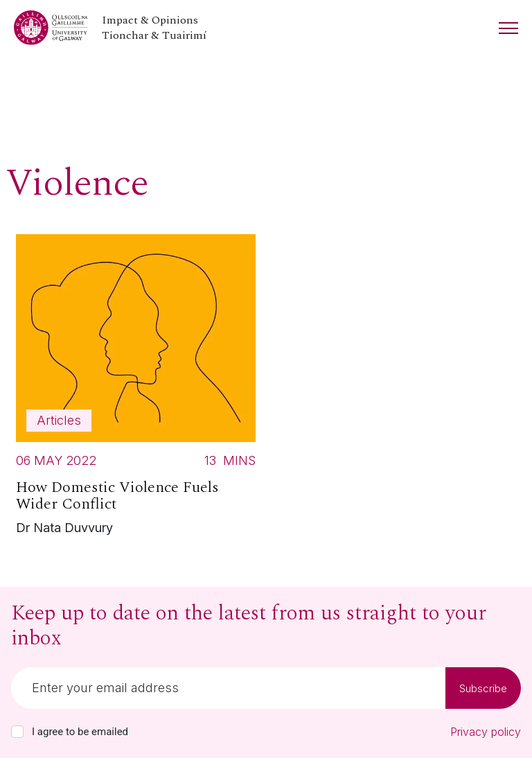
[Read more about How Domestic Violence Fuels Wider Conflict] (136, 388)
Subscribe (483, 688)
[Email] (228, 688)
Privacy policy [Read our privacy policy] (486, 732)
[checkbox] (17, 732)
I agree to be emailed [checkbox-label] (80, 732)
